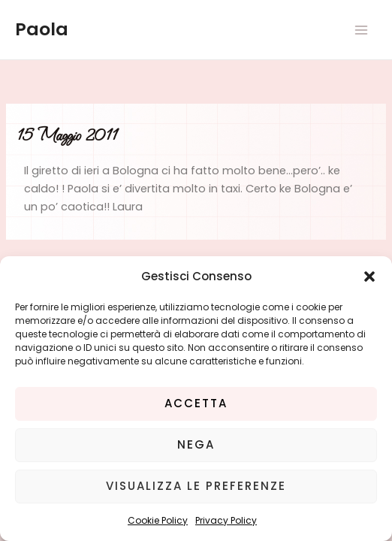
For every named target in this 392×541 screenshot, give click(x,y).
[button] (369, 277)
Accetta (196, 403)
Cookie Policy (158, 520)
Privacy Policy (226, 520)
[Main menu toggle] (361, 30)
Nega (196, 444)
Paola (42, 29)
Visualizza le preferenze (196, 486)
